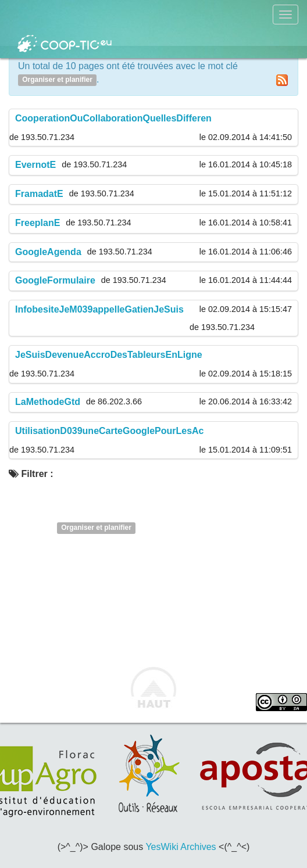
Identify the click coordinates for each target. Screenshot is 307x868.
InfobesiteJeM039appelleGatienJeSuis (99, 309)
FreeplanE (38, 223)
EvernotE (35, 165)
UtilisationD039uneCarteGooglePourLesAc (110, 431)
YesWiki (162, 847)
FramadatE (39, 194)
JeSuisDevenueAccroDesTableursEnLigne (109, 355)
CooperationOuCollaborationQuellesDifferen (113, 118)
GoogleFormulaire (55, 280)
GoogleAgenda (48, 252)
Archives (198, 847)
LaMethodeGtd (48, 402)
